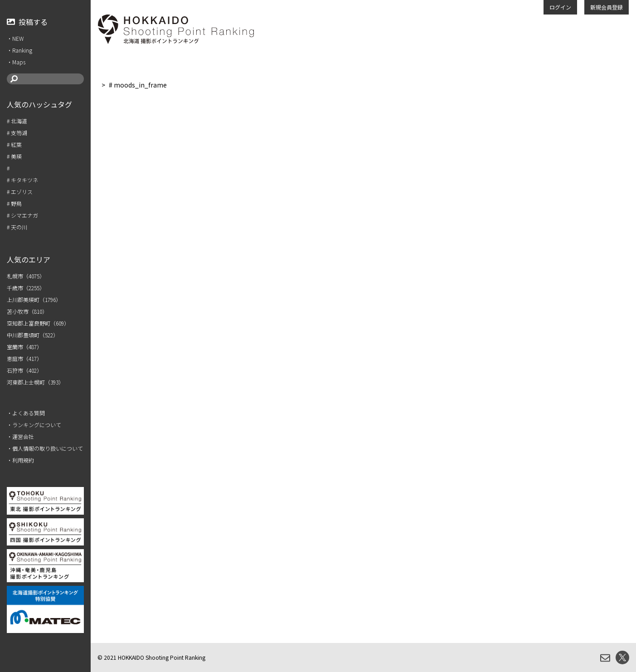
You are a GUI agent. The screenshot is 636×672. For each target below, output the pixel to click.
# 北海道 (17, 121)
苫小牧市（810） (27, 311)
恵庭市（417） (24, 358)
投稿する (27, 22)
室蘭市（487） (24, 347)
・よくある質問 (26, 413)
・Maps (16, 62)
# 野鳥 (14, 203)
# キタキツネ (22, 180)
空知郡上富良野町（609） (38, 323)
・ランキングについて (34, 425)
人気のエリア (29, 259)
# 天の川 (17, 227)
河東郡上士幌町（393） (35, 382)
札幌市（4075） (26, 276)
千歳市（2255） (26, 288)
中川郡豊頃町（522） (33, 335)
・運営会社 (20, 436)
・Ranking (19, 50)
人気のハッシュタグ (39, 104)
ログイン (560, 7)
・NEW (15, 38)
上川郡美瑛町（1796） (34, 299)
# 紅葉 (14, 144)
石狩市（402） (24, 370)
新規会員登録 (607, 7)
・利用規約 (20, 460)
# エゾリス (20, 192)
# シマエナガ (22, 215)
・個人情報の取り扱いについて (45, 448)
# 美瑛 (14, 156)
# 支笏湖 (17, 133)
